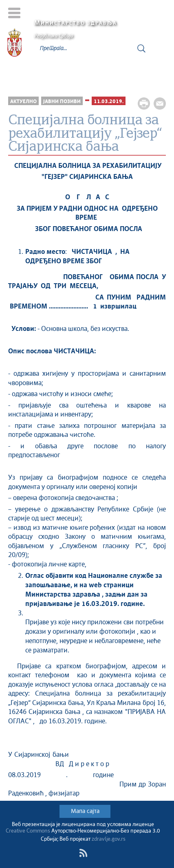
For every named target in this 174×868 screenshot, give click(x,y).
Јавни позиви (62, 102)
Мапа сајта (85, 811)
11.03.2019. (109, 102)
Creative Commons (28, 831)
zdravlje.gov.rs (109, 839)
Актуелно (23, 102)
